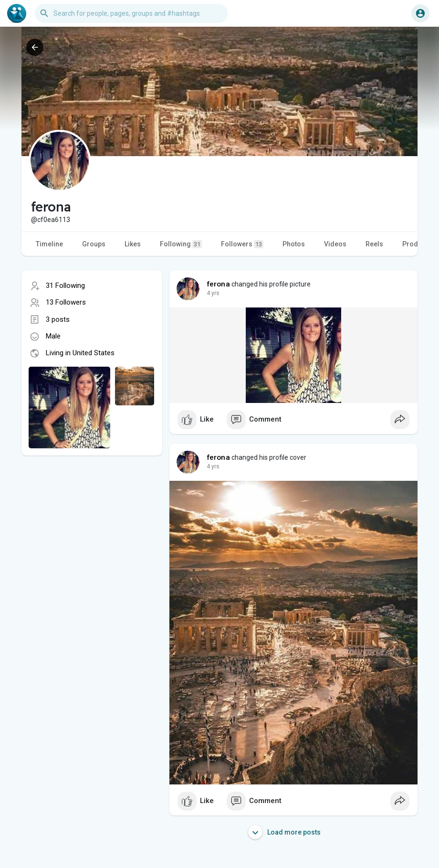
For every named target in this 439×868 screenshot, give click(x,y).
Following (181, 244)
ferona (218, 284)
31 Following (65, 286)
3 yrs (213, 293)
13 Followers (66, 302)
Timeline (49, 244)
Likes (133, 244)
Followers (242, 244)
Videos (335, 244)
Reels (374, 244)
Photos (294, 244)
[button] (131, 13)
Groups (94, 244)
